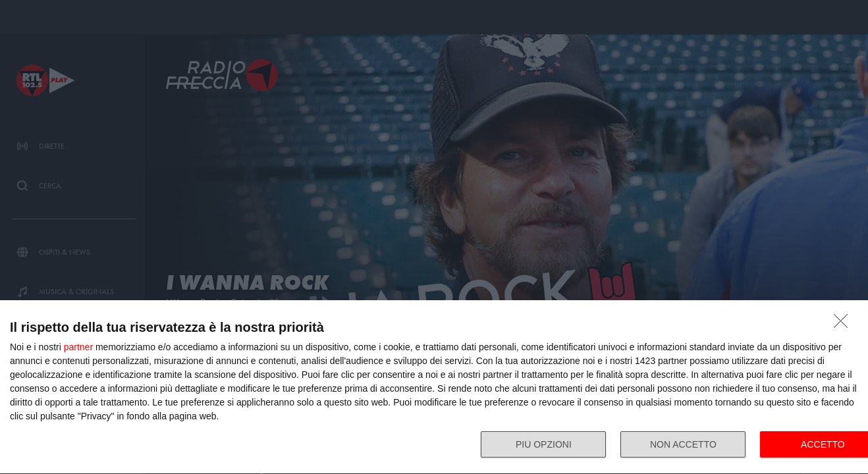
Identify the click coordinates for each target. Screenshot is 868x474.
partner (78, 347)
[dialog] (434, 387)
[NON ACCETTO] (844, 325)
